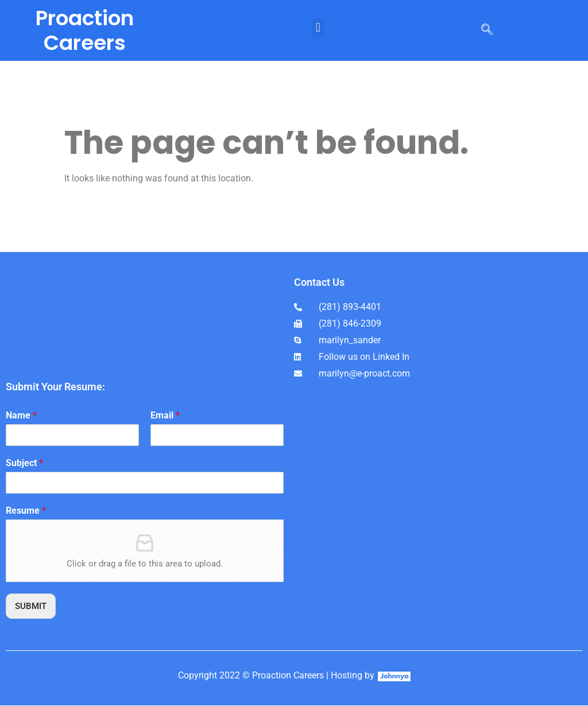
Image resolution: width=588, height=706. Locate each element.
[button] (318, 28)
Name (21, 415)
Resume (26, 511)
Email (165, 415)
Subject (24, 463)
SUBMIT (32, 606)
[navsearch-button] (487, 30)
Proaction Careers (85, 30)
